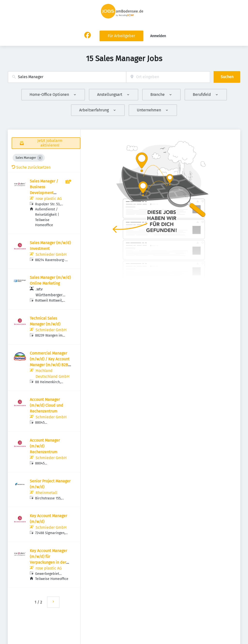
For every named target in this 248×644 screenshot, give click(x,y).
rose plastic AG (49, 199)
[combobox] (67, 77)
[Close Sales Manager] (40, 158)
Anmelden (158, 36)
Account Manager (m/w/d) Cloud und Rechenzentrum (46, 405)
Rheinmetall (46, 493)
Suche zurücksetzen (31, 167)
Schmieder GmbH (51, 254)
